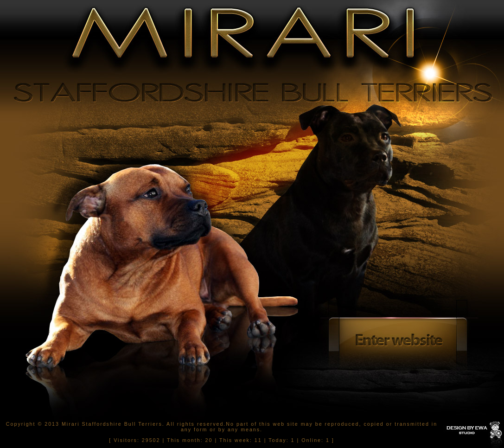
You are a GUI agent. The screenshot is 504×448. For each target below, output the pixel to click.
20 (209, 440)
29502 (151, 440)
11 (258, 440)
